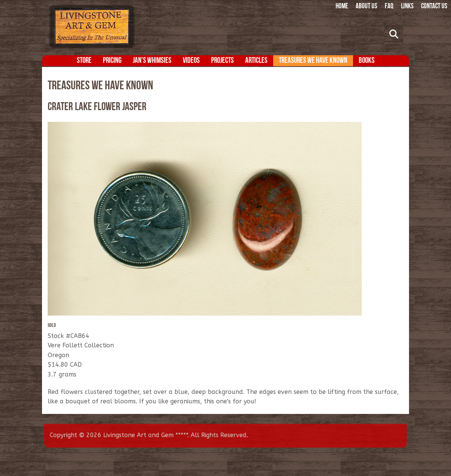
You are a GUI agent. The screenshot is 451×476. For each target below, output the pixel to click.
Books (367, 61)
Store (84, 61)
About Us (366, 7)
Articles (256, 61)
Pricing (112, 61)
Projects (222, 61)
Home (342, 7)
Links (407, 7)
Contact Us (434, 7)
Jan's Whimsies (152, 61)
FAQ (389, 7)
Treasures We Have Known (313, 61)
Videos (191, 61)
